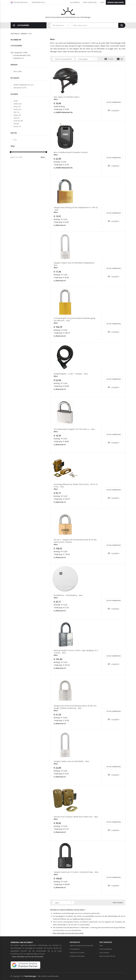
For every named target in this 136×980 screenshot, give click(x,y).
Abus (56, 99)
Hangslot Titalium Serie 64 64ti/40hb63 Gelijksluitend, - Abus (75, 264)
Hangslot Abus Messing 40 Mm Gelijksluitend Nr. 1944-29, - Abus (76, 209)
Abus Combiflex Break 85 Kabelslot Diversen (71, 152)
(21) (15, 140)
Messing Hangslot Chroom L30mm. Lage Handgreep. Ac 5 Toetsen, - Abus (76, 652)
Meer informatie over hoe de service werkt (68, 933)
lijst (120, 59)
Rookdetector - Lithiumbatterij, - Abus (68, 595)
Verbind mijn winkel (116, 2)
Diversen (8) (18, 121)
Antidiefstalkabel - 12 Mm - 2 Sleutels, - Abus (71, 374)
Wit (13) (17, 112)
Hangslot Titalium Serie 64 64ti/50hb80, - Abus (71, 761)
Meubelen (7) (19, 58)
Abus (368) (18, 71)
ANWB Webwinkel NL (64, 112)
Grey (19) (17, 107)
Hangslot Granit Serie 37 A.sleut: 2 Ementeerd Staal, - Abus (76, 872)
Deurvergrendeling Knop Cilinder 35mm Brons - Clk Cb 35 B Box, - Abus (76, 485)
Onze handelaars (90, 2)
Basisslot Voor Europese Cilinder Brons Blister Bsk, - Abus (76, 817)
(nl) (38, 2)
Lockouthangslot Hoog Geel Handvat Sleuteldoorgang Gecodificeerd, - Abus (74, 319)
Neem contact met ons (107, 956)
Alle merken (75, 2)
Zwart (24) (18, 104)
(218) (16, 101)
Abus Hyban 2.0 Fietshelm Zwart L (67, 97)
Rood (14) (17, 109)
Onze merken (104, 953)
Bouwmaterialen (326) (22, 55)
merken (24, 34)
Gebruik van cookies (77, 953)
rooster (109, 59)
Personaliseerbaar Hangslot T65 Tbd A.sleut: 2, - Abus (74, 429)
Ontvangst (15, 34)
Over (102, 2)
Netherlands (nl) (19, 2)
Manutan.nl (61, 225)
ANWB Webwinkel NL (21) (24, 85)
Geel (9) (17, 118)
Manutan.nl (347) (20, 88)
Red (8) (16, 124)
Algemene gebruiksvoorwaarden (82, 945)
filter (43, 157)
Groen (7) (17, 126)
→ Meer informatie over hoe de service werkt (27, 957)
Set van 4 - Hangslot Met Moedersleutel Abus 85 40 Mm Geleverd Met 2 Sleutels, (75, 541)
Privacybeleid (75, 949)
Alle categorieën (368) (19, 52)
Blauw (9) (17, 115)
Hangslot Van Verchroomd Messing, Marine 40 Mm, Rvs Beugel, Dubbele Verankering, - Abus (75, 707)
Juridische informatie (77, 956)
